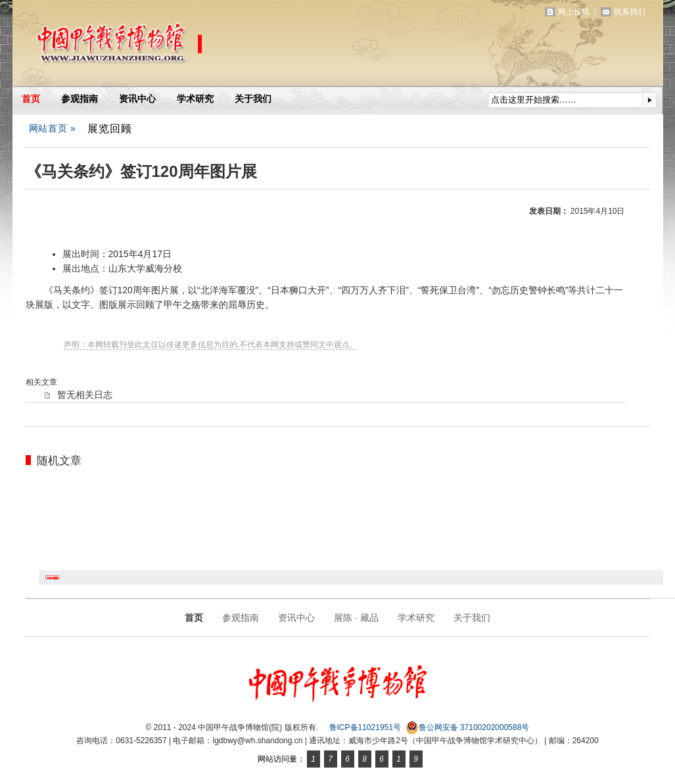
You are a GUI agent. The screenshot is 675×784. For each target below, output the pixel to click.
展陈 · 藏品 (356, 618)
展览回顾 (109, 128)
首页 (31, 99)
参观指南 (80, 99)
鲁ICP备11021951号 (365, 727)
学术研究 (195, 99)
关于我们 (253, 99)
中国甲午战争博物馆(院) (166, 46)
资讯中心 (137, 99)
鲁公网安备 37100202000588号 (468, 727)
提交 (649, 100)
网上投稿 (574, 12)
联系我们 (630, 12)
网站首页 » (53, 128)
